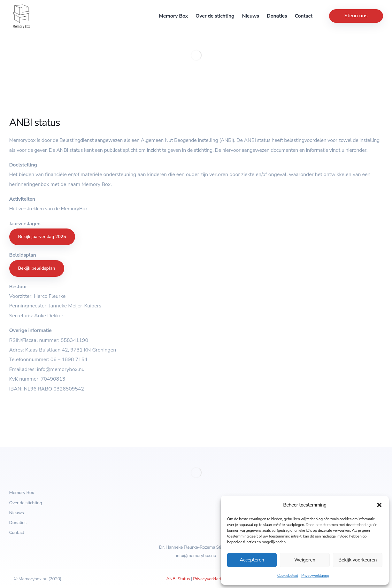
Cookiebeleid (288, 576)
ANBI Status (178, 579)
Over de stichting (215, 16)
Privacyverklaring (315, 576)
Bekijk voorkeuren (357, 560)
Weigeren (305, 560)
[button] (379, 505)
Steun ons (356, 16)
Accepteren (252, 560)
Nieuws (250, 16)
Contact (303, 16)
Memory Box (173, 16)
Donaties (277, 16)
